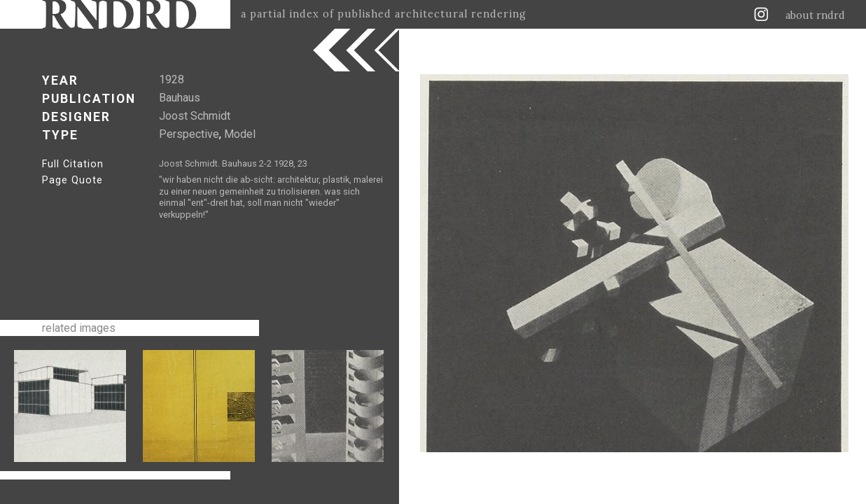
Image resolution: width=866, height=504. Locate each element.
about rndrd (815, 15)
